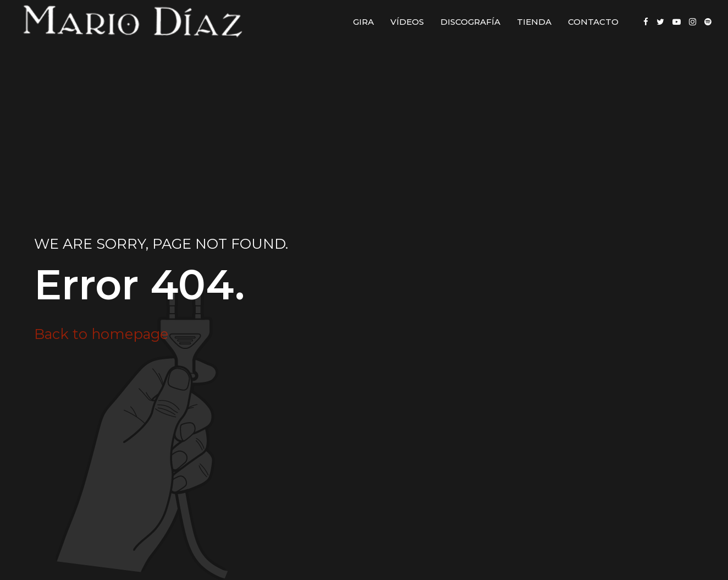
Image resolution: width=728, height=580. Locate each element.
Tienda (534, 22)
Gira (363, 22)
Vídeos (407, 22)
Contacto (593, 22)
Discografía (470, 22)
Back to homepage (101, 334)
